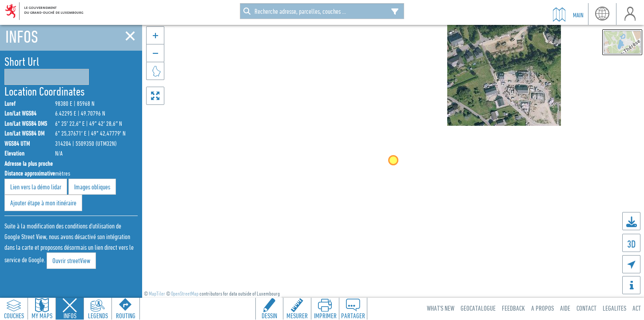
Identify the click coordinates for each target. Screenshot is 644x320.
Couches (14, 316)
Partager (353, 316)
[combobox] (322, 11)
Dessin (269, 316)
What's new (441, 308)
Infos (70, 316)
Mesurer (297, 316)
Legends (98, 316)
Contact (586, 308)
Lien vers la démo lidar (36, 187)
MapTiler (157, 294)
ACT (637, 308)
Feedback (513, 308)
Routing (126, 316)
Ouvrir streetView (71, 260)
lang (602, 14)
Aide (565, 308)
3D (631, 244)
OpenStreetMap (185, 294)
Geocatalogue (478, 308)
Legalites (614, 308)
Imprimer (325, 316)
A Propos (543, 308)
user (630, 14)
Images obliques (92, 187)
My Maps (42, 316)
